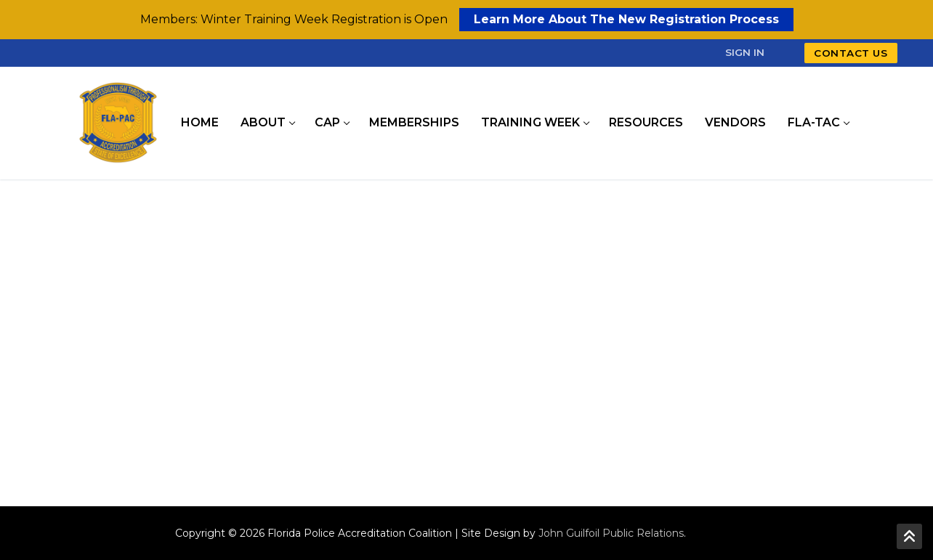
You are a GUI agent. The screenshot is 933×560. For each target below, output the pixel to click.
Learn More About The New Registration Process (626, 19)
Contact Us (851, 53)
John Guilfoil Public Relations (611, 533)
